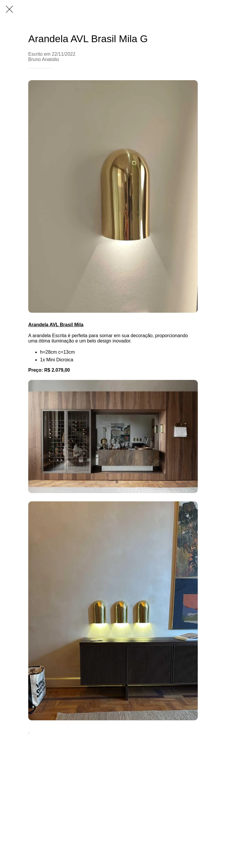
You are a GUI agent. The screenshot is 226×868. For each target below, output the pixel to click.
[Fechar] (9, 9)
